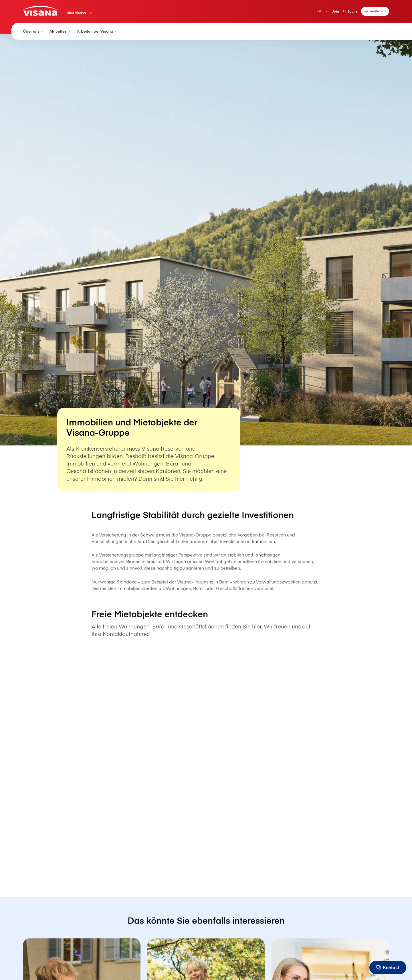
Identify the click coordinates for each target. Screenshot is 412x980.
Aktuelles (60, 31)
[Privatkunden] (40, 11)
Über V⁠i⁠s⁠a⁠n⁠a (76, 13)
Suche (350, 11)
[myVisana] (375, 11)
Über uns (33, 31)
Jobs (336, 11)
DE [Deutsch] (320, 11)
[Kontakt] (388, 968)
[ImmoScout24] (206, 777)
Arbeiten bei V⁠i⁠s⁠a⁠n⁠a (97, 31)
